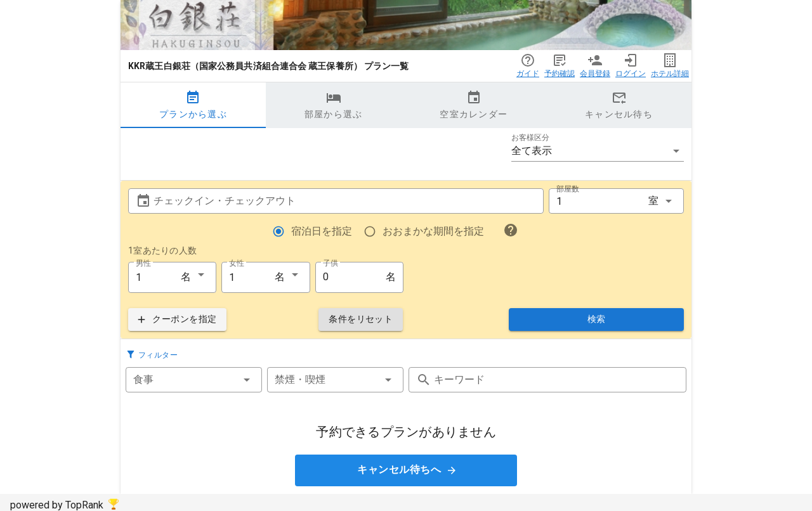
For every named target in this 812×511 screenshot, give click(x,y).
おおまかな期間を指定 (433, 231)
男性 (143, 262)
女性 (237, 262)
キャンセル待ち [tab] (619, 105)
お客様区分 (530, 138)
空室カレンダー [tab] (474, 105)
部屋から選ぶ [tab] (334, 105)
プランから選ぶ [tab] (193, 105)
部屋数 (568, 189)
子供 (331, 262)
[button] (598, 151)
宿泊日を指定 (322, 231)
